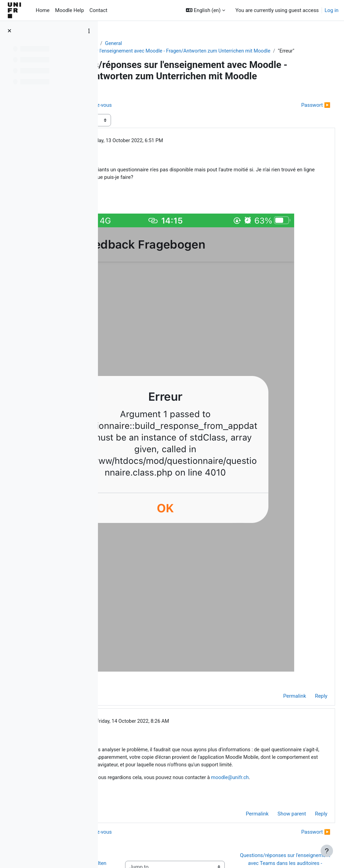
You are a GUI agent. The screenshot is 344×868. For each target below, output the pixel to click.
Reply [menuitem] (306, 600)
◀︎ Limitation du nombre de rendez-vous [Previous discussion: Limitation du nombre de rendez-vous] (162, 132)
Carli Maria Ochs (158, 168)
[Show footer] (327, 851)
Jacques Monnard (166, 625)
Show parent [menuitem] (276, 742)
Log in (332, 10)
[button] (206, 10)
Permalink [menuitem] (279, 600)
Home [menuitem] (43, 10)
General (189, 44)
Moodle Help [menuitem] (69, 10)
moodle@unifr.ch (158, 706)
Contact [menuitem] (98, 10)
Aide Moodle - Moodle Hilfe (142, 44)
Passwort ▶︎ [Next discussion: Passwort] (301, 132)
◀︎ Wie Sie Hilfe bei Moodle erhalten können (143, 807)
